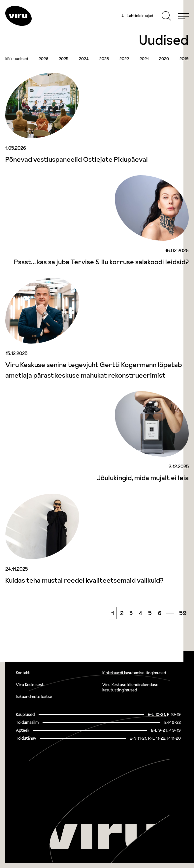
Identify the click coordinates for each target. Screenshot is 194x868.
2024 (84, 59)
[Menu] (183, 16)
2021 (144, 59)
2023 (104, 59)
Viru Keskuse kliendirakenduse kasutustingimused (130, 687)
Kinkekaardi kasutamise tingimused (134, 673)
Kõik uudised (17, 59)
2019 (184, 59)
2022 (124, 59)
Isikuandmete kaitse (34, 697)
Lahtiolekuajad (137, 16)
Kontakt (23, 673)
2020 (164, 59)
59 (183, 613)
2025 (64, 59)
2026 (43, 59)
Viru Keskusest (30, 685)
